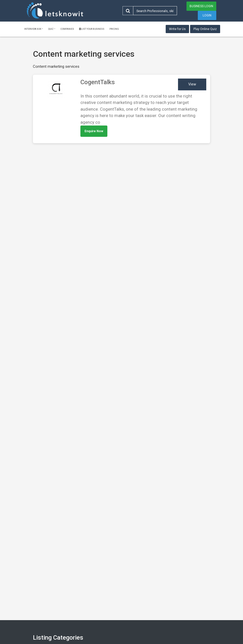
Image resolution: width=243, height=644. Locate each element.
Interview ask (33, 29)
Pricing (114, 29)
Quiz (51, 29)
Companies (67, 29)
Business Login (201, 6)
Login (207, 15)
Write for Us (177, 29)
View (192, 84)
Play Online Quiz (205, 29)
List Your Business (92, 29)
